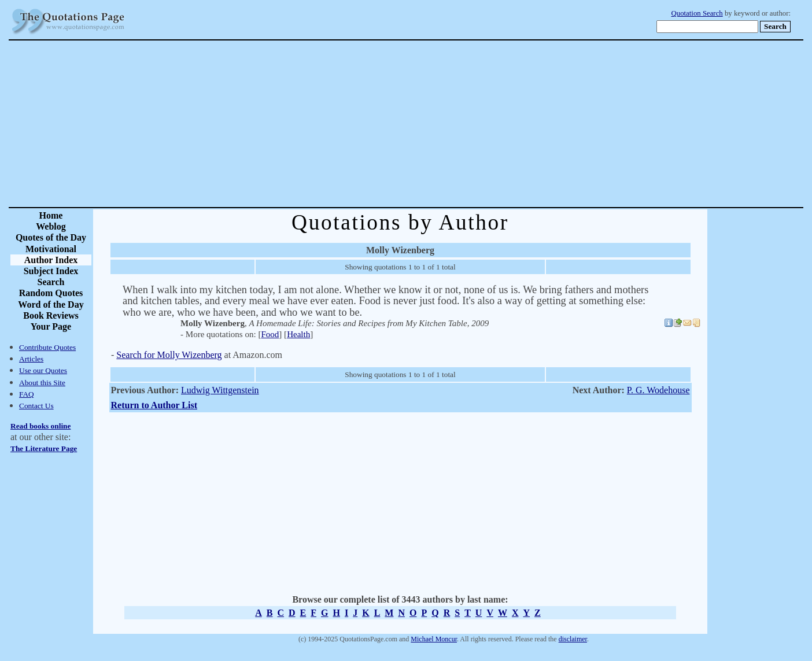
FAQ (27, 394)
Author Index (51, 260)
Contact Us (36, 406)
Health (298, 334)
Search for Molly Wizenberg (169, 355)
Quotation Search (697, 13)
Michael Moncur (434, 639)
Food (270, 334)
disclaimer (573, 639)
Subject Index (51, 271)
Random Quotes (51, 293)
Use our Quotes (43, 370)
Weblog (51, 226)
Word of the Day (51, 304)
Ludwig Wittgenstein (220, 390)
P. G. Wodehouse (658, 390)
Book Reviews (51, 315)
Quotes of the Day (51, 237)
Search (51, 282)
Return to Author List (154, 405)
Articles (31, 359)
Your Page (51, 326)
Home (51, 215)
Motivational (51, 249)
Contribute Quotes (47, 347)
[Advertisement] (446, 124)
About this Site (42, 383)
